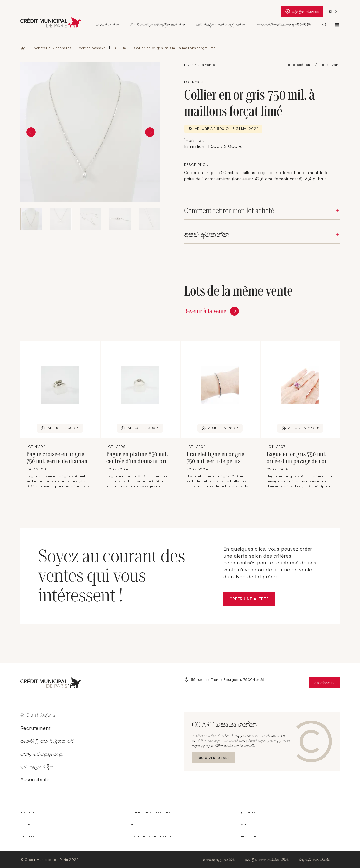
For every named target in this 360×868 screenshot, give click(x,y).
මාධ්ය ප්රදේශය (38, 715)
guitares (248, 812)
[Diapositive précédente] (31, 132)
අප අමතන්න (327, 684)
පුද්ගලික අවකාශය (302, 12)
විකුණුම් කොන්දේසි (314, 859)
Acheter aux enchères (52, 48)
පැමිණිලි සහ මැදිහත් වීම (48, 741)
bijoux (26, 824)
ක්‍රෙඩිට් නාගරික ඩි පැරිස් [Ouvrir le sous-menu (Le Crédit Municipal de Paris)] (337, 25)
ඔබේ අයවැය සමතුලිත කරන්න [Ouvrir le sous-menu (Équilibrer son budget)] (158, 25)
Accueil (23, 48)
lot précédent (299, 64)
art (133, 824)
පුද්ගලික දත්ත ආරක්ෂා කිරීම (267, 859)
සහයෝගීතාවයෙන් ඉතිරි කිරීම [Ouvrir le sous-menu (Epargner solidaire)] (284, 25)
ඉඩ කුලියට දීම (37, 767)
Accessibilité (35, 779)
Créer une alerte (252, 600)
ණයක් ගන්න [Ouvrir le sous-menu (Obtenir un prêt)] (108, 25)
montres (27, 836)
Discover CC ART (214, 759)
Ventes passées (92, 48)
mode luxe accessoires (151, 812)
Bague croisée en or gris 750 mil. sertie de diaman (57, 458)
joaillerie (28, 812)
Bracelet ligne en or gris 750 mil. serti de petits (215, 458)
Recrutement (35, 728)
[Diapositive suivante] (150, 132)
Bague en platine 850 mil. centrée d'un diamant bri (137, 458)
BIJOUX (120, 48)
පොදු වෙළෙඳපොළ (42, 754)
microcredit (251, 836)
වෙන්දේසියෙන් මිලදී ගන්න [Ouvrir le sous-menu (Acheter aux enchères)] (221, 25)
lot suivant (330, 64)
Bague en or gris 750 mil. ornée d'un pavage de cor (297, 458)
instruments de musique (151, 836)
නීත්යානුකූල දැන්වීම (219, 859)
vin (244, 824)
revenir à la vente (200, 64)
